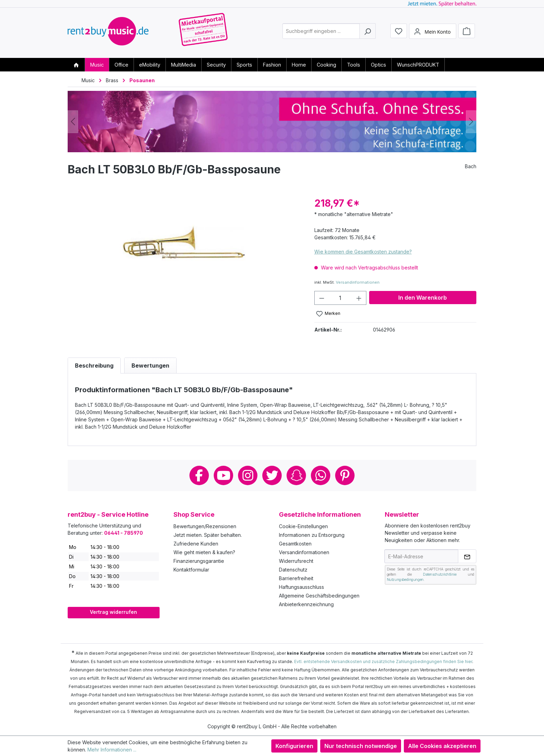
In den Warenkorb (423, 298)
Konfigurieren (294, 746)
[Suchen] (368, 32)
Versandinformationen (358, 282)
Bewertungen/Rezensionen (205, 526)
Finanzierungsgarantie (199, 561)
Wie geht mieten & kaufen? (204, 552)
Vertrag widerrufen (113, 612)
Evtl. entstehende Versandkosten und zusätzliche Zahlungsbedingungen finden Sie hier (383, 661)
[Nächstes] (471, 122)
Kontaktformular (191, 570)
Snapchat (296, 475)
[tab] (94, 366)
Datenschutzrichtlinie (440, 574)
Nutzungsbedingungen (405, 579)
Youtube (223, 475)
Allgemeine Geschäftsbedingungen (319, 596)
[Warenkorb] (467, 32)
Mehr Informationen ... (112, 750)
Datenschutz (293, 570)
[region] (184, 270)
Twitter (272, 475)
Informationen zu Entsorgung (312, 535)
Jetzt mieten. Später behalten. (208, 535)
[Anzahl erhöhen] (359, 298)
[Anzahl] (340, 298)
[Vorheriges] (73, 122)
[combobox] (321, 32)
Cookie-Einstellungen (303, 526)
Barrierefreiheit (296, 578)
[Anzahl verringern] (322, 298)
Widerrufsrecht (296, 561)
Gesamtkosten (295, 544)
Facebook (199, 475)
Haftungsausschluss (301, 587)
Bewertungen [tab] (150, 366)
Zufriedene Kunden (196, 544)
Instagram (248, 475)
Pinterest (345, 475)
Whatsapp (321, 475)
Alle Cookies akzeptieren (442, 746)
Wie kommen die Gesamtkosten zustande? (363, 252)
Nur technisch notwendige (361, 746)
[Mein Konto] (433, 32)
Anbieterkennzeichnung (306, 604)
